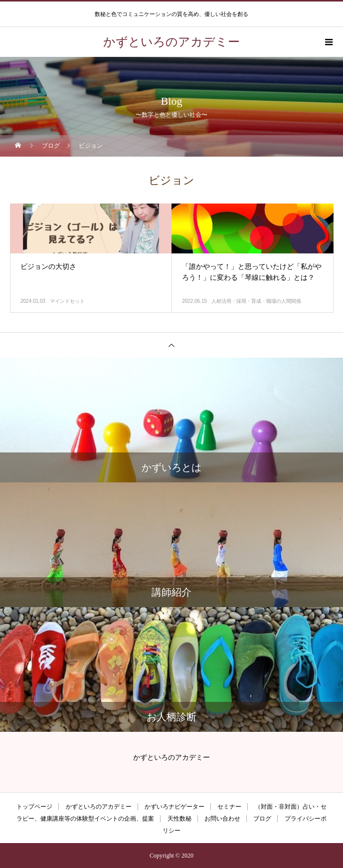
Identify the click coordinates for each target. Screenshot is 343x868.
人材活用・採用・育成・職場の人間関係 (256, 301)
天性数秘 (179, 819)
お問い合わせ (222, 819)
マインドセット (67, 301)
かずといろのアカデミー (99, 807)
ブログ (262, 819)
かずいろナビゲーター (174, 807)
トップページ (34, 807)
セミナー (229, 807)
